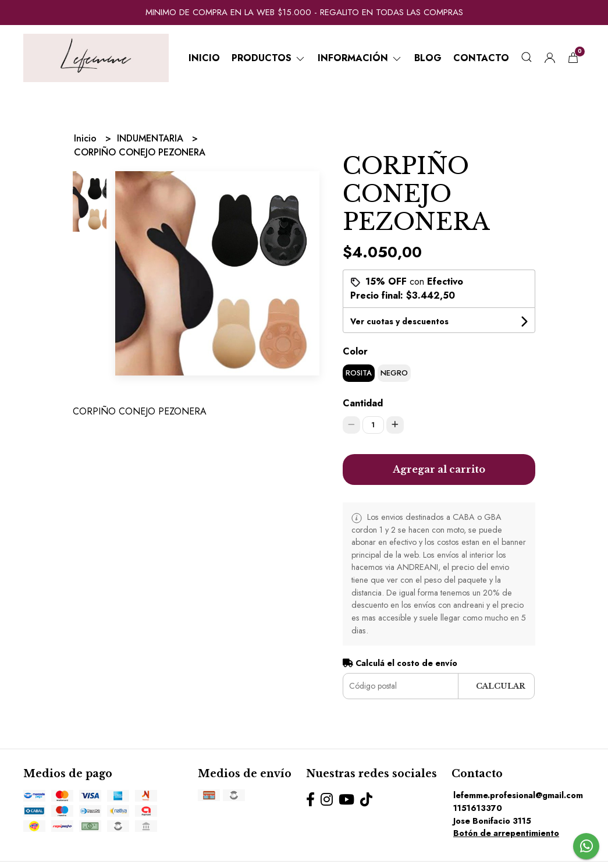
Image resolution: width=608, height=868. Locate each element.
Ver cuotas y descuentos (399, 321)
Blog (428, 58)
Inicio (204, 58)
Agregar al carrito (439, 469)
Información (360, 58)
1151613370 (478, 808)
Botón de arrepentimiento (506, 833)
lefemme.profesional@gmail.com (518, 795)
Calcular (501, 686)
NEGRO (394, 373)
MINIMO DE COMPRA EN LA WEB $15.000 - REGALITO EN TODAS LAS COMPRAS (304, 12)
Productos (269, 58)
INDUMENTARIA (152, 138)
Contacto (481, 58)
